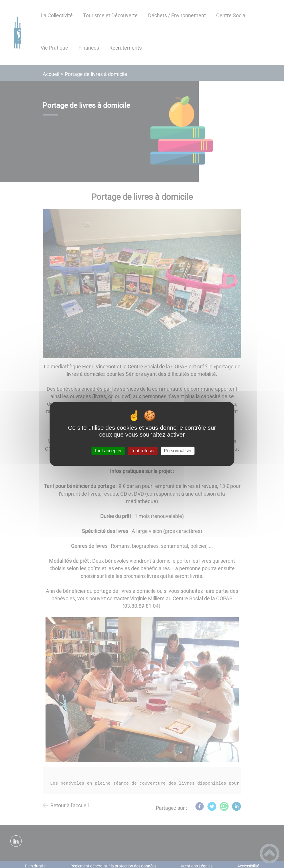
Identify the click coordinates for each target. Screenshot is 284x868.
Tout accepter (108, 451)
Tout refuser (143, 451)
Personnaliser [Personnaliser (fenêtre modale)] (178, 451)
